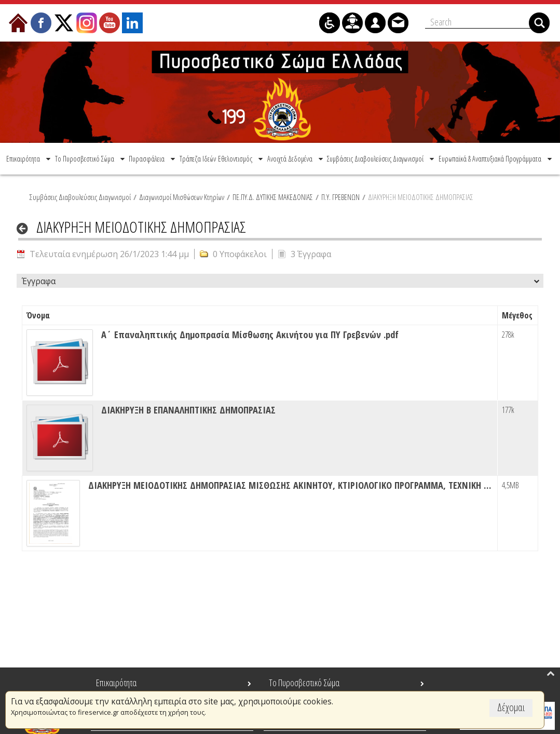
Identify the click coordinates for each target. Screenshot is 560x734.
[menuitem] (29, 159)
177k (508, 410)
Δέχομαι (511, 707)
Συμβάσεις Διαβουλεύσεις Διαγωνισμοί (80, 197)
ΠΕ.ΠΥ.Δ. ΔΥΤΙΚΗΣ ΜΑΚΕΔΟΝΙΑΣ (273, 197)
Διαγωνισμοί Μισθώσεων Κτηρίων (182, 197)
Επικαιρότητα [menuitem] (116, 683)
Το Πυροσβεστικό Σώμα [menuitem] (304, 683)
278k (508, 335)
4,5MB (510, 485)
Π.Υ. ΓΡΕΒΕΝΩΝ (340, 197)
